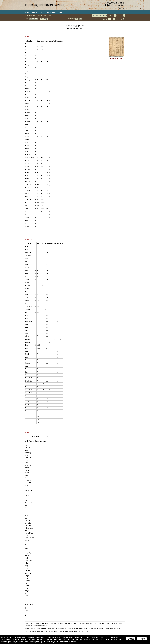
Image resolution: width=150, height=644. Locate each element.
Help (61, 12)
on (77, 19)
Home (27, 12)
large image (44, 19)
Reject (142, 639)
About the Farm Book (48, 12)
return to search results (100, 15)
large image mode (116, 59)
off (81, 19)
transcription (34, 19)
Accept (130, 639)
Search (35, 12)
